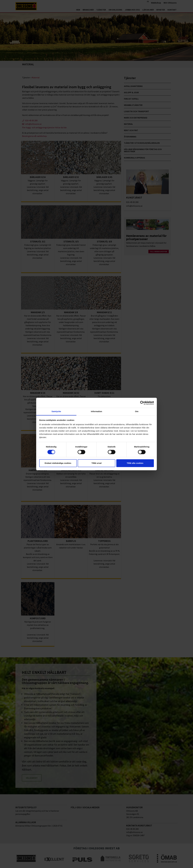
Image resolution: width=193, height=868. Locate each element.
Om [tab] (137, 411)
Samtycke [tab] (56, 411)
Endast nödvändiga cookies (58, 463)
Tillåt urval (97, 463)
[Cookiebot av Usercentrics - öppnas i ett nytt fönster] (142, 403)
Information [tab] (96, 411)
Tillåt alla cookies (135, 463)
